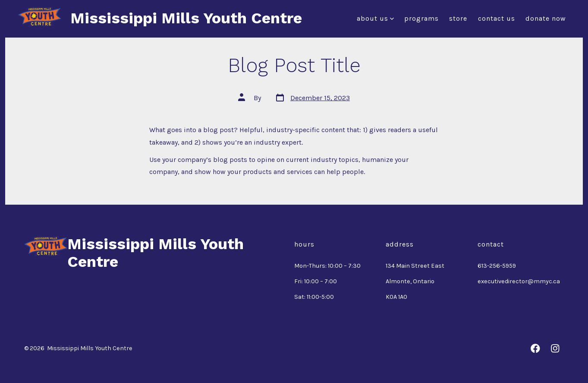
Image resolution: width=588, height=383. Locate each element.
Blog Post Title (294, 65)
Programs (421, 18)
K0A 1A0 (396, 297)
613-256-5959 (497, 266)
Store (458, 18)
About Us (375, 18)
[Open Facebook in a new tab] (535, 348)
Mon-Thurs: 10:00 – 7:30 (327, 266)
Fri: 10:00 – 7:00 (316, 281)
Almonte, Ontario (410, 281)
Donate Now (546, 18)
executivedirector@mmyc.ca (519, 281)
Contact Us (497, 18)
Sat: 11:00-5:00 (314, 297)
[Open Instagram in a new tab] (555, 348)
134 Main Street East (415, 266)
